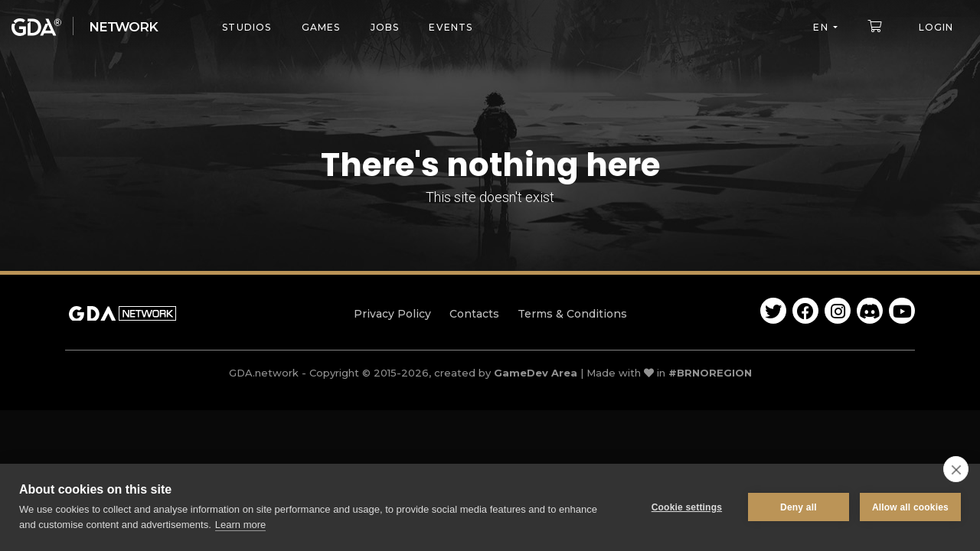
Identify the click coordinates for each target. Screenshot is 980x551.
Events (451, 27)
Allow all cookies (910, 507)
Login (936, 27)
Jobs (385, 27)
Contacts (474, 314)
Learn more (240, 525)
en (820, 27)
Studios (247, 27)
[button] (878, 26)
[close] (956, 469)
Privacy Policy (392, 314)
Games (321, 27)
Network (123, 27)
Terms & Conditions (572, 314)
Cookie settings (687, 507)
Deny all (799, 507)
